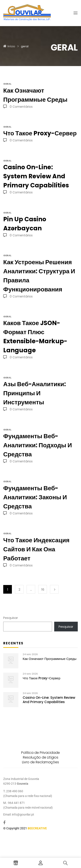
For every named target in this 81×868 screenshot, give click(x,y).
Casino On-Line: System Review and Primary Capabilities (49, 700)
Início (11, 46)
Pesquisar (11, 618)
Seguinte (54, 589)
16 (43, 589)
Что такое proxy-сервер (41, 678)
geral (7, 84)
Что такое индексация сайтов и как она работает (36, 549)
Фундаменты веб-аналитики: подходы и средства (38, 445)
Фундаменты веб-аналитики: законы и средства (35, 497)
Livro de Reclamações (40, 762)
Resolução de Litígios (41, 757)
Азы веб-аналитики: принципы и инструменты (35, 393)
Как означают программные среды (50, 659)
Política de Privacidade (40, 753)
